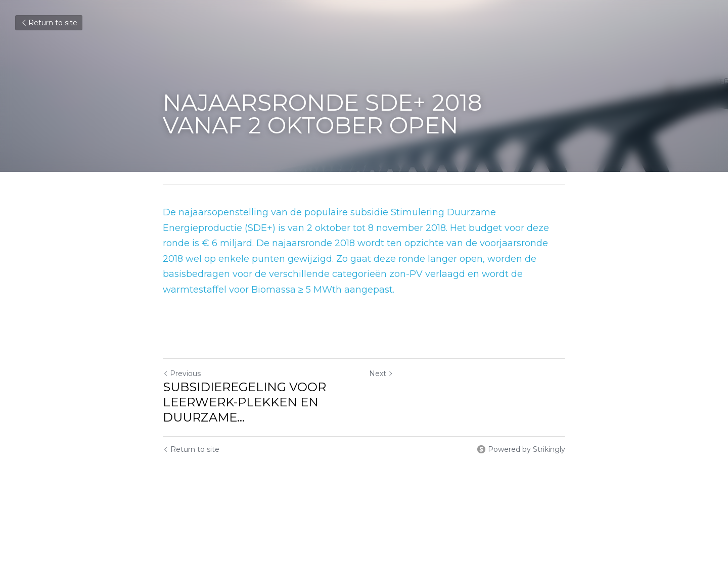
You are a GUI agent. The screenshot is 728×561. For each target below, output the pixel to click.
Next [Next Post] (381, 373)
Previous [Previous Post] (182, 373)
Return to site (49, 23)
